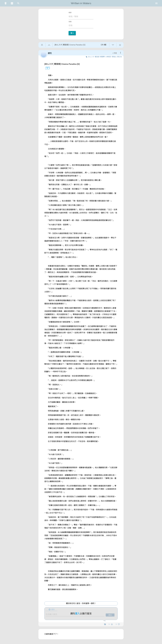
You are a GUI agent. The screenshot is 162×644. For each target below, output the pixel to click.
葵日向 (119, 57)
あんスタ (91, 57)
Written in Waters (81, 3)
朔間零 (102, 57)
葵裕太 (114, 57)
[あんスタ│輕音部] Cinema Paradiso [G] (62, 64)
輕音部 (97, 57)
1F (46, 68)
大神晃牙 (108, 57)
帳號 (70, 13)
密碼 (70, 22)
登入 (72, 33)
